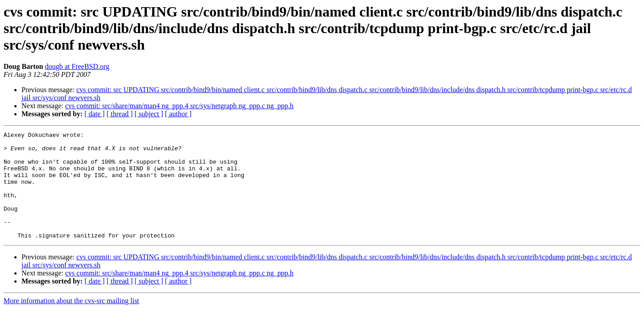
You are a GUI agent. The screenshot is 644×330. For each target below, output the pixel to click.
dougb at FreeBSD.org (77, 66)
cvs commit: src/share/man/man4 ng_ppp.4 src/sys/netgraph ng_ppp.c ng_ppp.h (180, 106)
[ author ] (178, 114)
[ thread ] (120, 114)
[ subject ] (149, 114)
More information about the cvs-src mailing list (71, 322)
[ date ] (95, 114)
